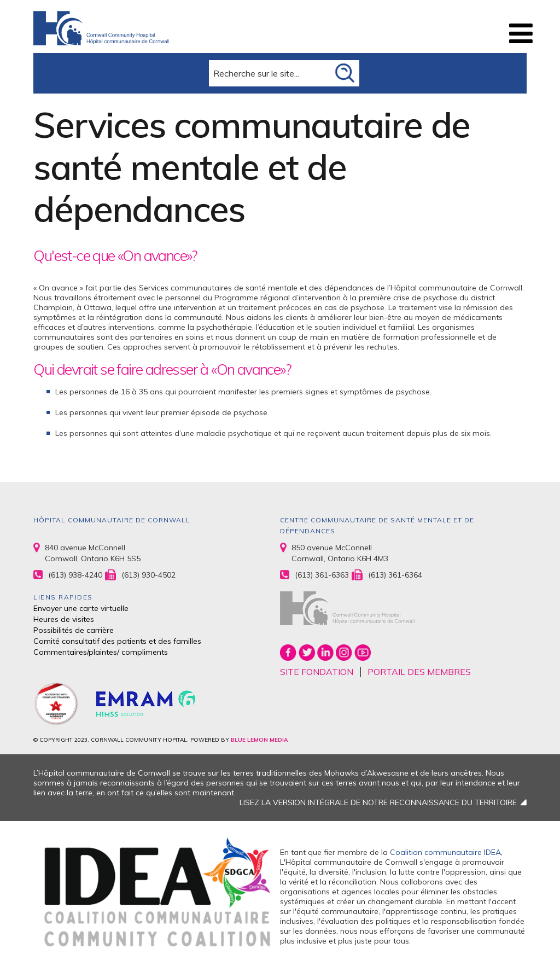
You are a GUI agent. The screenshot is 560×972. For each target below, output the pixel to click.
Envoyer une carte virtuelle (81, 608)
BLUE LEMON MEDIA (259, 740)
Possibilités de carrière (74, 630)
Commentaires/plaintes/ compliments (101, 652)
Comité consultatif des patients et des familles (117, 641)
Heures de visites (64, 619)
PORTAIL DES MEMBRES (419, 672)
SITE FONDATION (317, 672)
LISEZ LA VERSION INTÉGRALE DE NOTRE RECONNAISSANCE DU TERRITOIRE (378, 802)
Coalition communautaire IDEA (445, 852)
